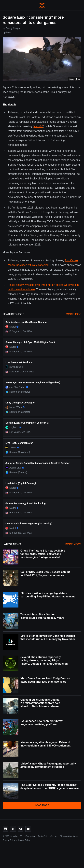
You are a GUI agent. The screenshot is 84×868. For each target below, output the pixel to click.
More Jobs (74, 314)
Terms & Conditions (69, 836)
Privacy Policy (9, 840)
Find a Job (30, 836)
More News (73, 544)
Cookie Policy (24, 840)
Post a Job (43, 836)
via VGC (39, 126)
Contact (54, 836)
